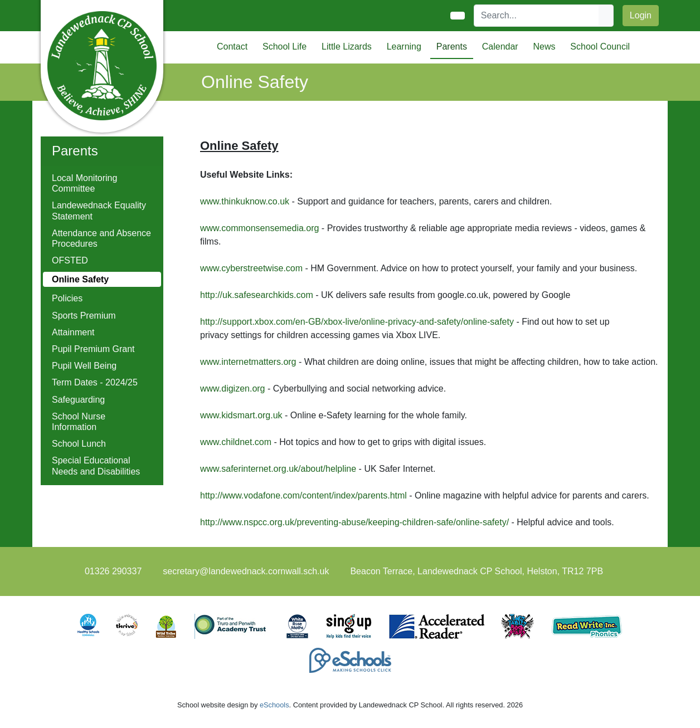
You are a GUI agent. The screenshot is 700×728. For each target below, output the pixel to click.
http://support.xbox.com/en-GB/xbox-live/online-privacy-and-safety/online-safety (357, 322)
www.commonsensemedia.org (259, 228)
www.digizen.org (233, 389)
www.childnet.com (236, 442)
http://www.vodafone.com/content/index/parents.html (303, 495)
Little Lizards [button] (347, 47)
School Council (600, 47)
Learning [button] (404, 47)
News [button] (544, 47)
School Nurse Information (79, 422)
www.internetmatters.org (248, 362)
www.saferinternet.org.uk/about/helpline (278, 469)
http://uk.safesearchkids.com (258, 295)
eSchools (274, 705)
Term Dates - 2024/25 (95, 382)
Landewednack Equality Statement (99, 211)
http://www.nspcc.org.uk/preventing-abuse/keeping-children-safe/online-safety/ (354, 522)
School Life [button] (285, 47)
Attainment (73, 332)
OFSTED (70, 260)
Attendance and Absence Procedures (101, 238)
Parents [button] (452, 47)
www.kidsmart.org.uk (241, 415)
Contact (232, 47)
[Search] (537, 16)
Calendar (500, 47)
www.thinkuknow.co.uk (245, 201)
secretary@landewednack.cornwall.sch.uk (246, 571)
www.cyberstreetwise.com (251, 268)
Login (641, 15)
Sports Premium (84, 316)
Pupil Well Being (84, 366)
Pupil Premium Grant (93, 349)
